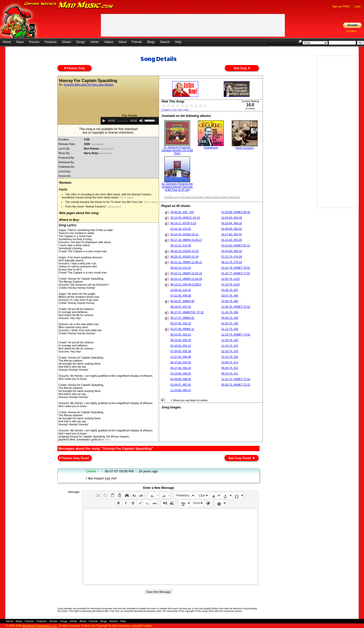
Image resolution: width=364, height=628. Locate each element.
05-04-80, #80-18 (232, 251)
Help (178, 42)
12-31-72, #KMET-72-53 (236, 379)
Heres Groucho (245, 148)
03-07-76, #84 (230, 296)
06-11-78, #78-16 (232, 262)
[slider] (123, 121)
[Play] (104, 121)
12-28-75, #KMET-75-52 (236, 307)
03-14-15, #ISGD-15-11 (184, 234)
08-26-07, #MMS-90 (182, 301)
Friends (137, 42)
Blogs (151, 42)
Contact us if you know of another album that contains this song (202, 197)
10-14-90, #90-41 (181, 373)
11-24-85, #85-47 (181, 390)
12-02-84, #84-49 (232, 218)
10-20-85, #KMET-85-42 (236, 212)
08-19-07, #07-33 (181, 307)
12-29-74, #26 (230, 340)
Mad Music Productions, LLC (40, 626)
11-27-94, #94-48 (181, 357)
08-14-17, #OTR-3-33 (183, 223)
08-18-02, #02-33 (181, 340)
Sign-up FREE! (341, 6)
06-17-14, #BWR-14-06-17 (186, 240)
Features (51, 42)
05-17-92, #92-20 (181, 368)
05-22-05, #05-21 (181, 334)
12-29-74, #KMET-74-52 (236, 334)
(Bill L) (108, 440)
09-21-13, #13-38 (181, 245)
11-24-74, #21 (230, 346)
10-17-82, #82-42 (232, 234)
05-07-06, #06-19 (181, 323)
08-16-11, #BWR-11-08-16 (186, 279)
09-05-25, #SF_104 (182, 212)
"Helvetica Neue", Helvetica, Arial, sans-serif (186, 495)
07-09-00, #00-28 (181, 351)
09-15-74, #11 (230, 373)
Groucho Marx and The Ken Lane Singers (89, 85)
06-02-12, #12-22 (181, 268)
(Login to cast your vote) (175, 110)
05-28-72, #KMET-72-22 (236, 385)
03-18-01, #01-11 (181, 346)
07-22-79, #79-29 (232, 257)
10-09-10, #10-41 (181, 290)
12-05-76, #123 (230, 279)
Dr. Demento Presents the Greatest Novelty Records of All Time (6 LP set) (177, 187)
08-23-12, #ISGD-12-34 (184, 257)
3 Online (351, 31)
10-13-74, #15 (230, 357)
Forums (34, 42)
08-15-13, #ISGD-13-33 (184, 251)
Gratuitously (211, 148)
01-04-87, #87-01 (181, 385)
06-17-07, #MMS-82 (182, 318)
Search (165, 42)
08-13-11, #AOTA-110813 (186, 284)
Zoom (197, 503)
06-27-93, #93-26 (181, 362)
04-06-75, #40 (230, 318)
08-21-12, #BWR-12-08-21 (186, 262)
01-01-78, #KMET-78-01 (236, 268)
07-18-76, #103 (230, 284)
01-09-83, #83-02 (232, 229)
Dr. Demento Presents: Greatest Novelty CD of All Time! (177, 150)
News (20, 42)
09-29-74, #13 (230, 368)
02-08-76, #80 (230, 301)
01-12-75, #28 (230, 329)
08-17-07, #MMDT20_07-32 (187, 312)
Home (7, 42)
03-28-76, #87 (230, 290)
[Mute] (141, 121)
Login (357, 6)
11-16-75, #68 (230, 312)
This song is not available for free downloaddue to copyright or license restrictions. (108, 131)
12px (202, 495)
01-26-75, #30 (230, 323)
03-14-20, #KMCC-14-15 (185, 218)
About (122, 42)
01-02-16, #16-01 (181, 229)
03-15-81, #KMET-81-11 (236, 245)
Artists (94, 42)
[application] (130, 121)
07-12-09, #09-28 (181, 296)
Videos (108, 42)
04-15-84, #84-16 (232, 223)
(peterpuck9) (98, 144)
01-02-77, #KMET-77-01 (236, 273)
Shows (66, 42)
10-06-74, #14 (230, 362)
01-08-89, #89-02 (181, 379)
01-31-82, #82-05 (232, 240)
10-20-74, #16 (230, 351)
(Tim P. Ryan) (126, 198)
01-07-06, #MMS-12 (182, 329)
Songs (81, 42)
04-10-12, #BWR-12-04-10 (186, 273)
